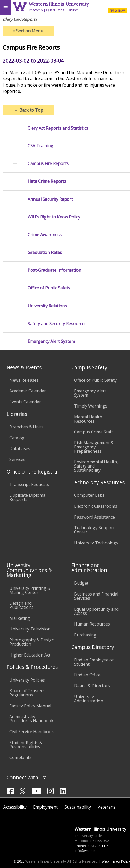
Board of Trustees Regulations (27, 693)
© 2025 (19, 861)
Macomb (36, 10)
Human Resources (92, 624)
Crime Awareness (45, 235)
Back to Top (29, 110)
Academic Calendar (28, 391)
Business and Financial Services (96, 596)
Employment (45, 807)
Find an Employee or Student (94, 662)
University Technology (96, 543)
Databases (20, 448)
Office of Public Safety (49, 288)
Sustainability (78, 807)
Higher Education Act (30, 655)
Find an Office (87, 675)
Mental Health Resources (88, 419)
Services (17, 459)
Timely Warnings (91, 406)
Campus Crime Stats (94, 432)
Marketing (20, 618)
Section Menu (28, 31)
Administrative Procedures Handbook (31, 719)
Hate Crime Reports (47, 181)
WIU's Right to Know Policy (54, 217)
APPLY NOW (117, 11)
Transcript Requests (29, 484)
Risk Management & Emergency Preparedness (94, 447)
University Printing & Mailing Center (30, 590)
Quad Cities (55, 10)
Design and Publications (21, 605)
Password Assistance (94, 517)
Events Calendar (25, 402)
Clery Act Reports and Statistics (58, 128)
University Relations (47, 306)
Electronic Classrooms (96, 506)
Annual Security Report (50, 199)
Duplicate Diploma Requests (27, 497)
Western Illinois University (59, 4)
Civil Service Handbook (32, 732)
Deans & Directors (92, 686)
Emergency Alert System (51, 341)
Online (73, 10)
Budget (81, 583)
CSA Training (40, 146)
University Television (30, 629)
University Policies (27, 680)
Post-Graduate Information (54, 270)
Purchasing (85, 635)
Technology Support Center (94, 530)
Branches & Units (26, 427)
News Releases (24, 380)
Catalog (17, 438)
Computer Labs (89, 495)
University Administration (89, 699)
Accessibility (15, 807)
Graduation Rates (45, 253)
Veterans (107, 807)
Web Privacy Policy (116, 861)
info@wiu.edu (86, 851)
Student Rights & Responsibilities (26, 745)
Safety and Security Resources (57, 324)
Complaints (20, 757)
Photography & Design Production (32, 642)
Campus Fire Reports (48, 164)
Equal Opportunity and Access (96, 611)
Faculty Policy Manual (30, 706)
